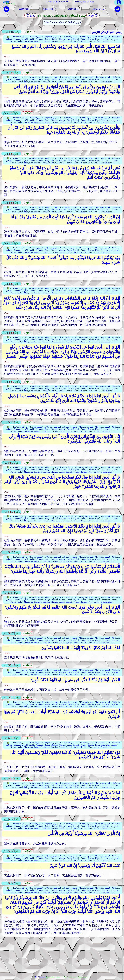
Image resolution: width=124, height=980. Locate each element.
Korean (13, 41)
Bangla (47, 39)
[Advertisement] (62, 957)
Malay (20, 41)
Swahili (77, 41)
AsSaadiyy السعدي (70, 37)
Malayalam (28, 41)
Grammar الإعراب (21, 39)
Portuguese (46, 41)
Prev (31, 16)
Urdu (90, 41)
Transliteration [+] (108, 41)
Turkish (84, 41)
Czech (69, 39)
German (91, 39)
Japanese (115, 39)
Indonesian (106, 39)
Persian (37, 41)
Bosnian (55, 39)
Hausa (98, 39)
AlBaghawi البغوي (86, 37)
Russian (55, 41)
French (83, 39)
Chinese (62, 39)
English (76, 39)
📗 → (9, 37)
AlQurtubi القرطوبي (53, 37)
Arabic (32, 39)
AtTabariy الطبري (36, 37)
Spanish (69, 41)
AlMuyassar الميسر (103, 37)
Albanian (40, 39)
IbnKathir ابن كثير (20, 37)
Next (93, 16)
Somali (62, 41)
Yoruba (97, 41)
